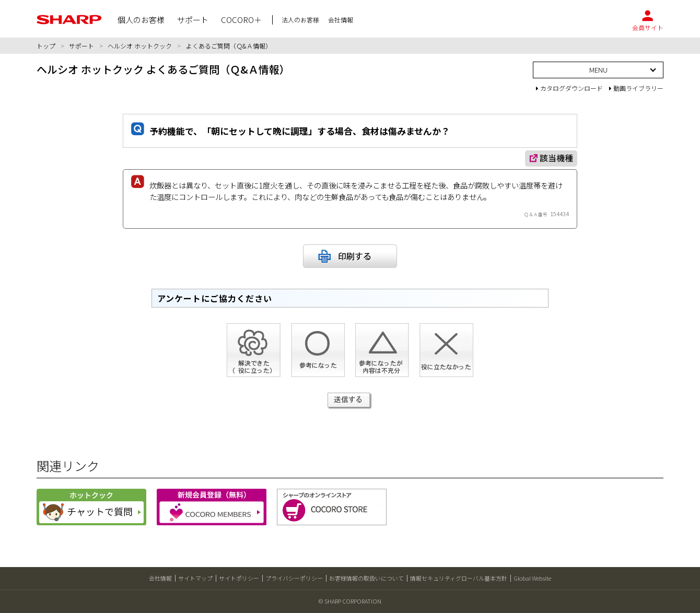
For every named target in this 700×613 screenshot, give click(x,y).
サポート (81, 46)
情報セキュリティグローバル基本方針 (459, 578)
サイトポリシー (239, 578)
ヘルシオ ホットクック (140, 46)
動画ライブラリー (636, 88)
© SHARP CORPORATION (350, 601)
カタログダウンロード (569, 88)
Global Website (532, 578)
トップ (46, 46)
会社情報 (160, 578)
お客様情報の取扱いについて (366, 578)
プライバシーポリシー (294, 578)
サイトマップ (195, 578)
